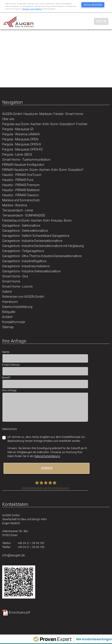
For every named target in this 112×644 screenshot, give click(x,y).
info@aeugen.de (13, 555)
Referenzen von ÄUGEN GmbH (23, 297)
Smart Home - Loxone (17, 286)
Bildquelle (9, 312)
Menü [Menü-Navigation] (102, 21)
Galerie (7, 292)
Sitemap (8, 327)
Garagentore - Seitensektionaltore (25, 231)
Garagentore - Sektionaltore (21, 226)
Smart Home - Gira (15, 276)
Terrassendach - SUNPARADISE (24, 215)
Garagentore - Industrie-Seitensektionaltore (31, 271)
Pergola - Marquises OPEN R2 (22, 149)
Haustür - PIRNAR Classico (20, 195)
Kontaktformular (14, 322)
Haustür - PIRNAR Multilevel (21, 190)
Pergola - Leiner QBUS (17, 154)
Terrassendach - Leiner (18, 210)
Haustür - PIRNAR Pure (18, 180)
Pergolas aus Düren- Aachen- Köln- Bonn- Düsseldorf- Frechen (45, 124)
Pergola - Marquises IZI (18, 129)
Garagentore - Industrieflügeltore (24, 261)
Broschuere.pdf (19, 612)
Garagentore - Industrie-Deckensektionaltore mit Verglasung (43, 246)
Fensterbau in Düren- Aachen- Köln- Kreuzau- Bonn (37, 220)
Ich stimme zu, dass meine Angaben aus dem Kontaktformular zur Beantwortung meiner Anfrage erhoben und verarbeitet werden (46, 439)
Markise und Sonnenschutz (21, 200)
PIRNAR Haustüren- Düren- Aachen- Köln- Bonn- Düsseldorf (43, 170)
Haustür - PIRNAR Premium (21, 185)
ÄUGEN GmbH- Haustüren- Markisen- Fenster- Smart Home (43, 114)
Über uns (8, 119)
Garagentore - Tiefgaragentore (23, 251)
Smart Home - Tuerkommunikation (26, 160)
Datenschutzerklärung (17, 307)
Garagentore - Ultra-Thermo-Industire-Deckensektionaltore (42, 256)
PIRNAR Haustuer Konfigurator (23, 165)
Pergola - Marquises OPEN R (22, 144)
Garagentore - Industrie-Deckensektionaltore (32, 241)
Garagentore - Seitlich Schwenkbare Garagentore (36, 236)
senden (47, 468)
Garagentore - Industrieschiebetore (26, 266)
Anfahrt (7, 317)
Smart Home (11, 281)
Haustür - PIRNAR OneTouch (22, 175)
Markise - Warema (15, 205)
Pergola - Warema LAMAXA (21, 134)
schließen (93, 5)
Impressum (10, 302)
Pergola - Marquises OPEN (20, 139)
